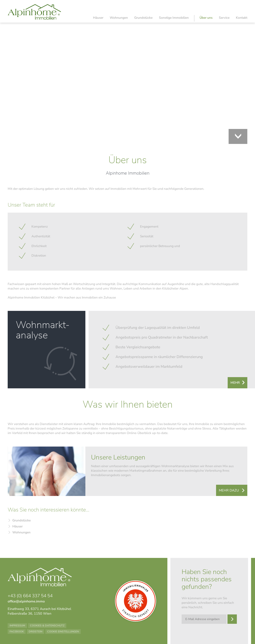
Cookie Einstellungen (63, 632)
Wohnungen (119, 18)
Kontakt (242, 18)
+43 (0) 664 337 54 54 (30, 596)
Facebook (17, 632)
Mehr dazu (229, 490)
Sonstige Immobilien (174, 18)
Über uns (206, 18)
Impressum (17, 626)
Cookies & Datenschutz (47, 626)
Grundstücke (143, 18)
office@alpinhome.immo (26, 601)
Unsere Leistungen (118, 457)
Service (224, 18)
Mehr (235, 383)
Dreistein (35, 632)
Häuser (98, 18)
